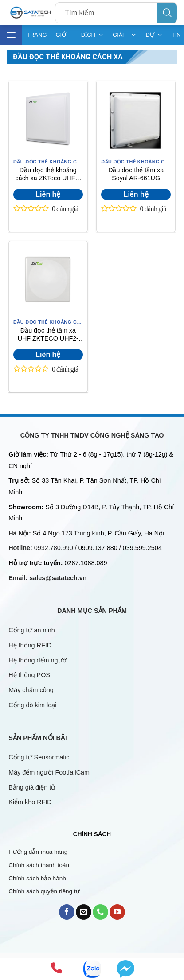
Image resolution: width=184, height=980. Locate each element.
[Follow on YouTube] (117, 912)
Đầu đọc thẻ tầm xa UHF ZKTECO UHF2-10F (48, 335)
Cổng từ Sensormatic (39, 757)
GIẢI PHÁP (125, 35)
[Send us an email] (84, 912)
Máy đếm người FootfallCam (49, 772)
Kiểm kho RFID (30, 802)
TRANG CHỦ (37, 38)
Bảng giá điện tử (33, 787)
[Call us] (100, 912)
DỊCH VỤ (92, 35)
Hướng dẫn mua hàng (38, 852)
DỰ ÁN (154, 35)
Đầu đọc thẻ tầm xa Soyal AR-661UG (136, 174)
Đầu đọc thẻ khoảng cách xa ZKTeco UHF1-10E (48, 175)
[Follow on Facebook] (67, 912)
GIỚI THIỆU (64, 38)
